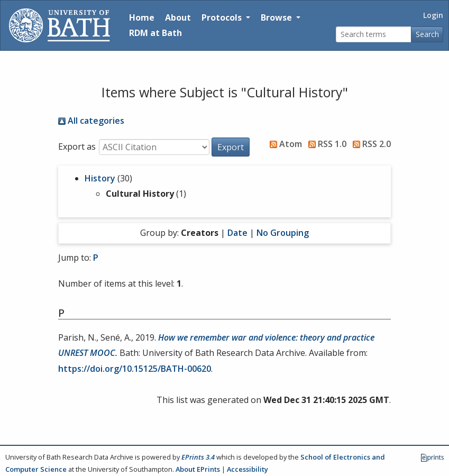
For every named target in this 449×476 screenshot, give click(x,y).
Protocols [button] (223, 17)
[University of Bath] (59, 25)
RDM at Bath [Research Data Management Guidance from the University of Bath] (155, 33)
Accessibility (248, 469)
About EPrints (198, 469)
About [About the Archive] (178, 17)
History (100, 178)
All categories (91, 121)
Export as (77, 147)
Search (427, 34)
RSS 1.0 (325, 144)
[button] (231, 147)
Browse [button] (277, 17)
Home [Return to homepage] (142, 17)
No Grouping (283, 233)
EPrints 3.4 (198, 457)
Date (237, 233)
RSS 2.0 (370, 144)
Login (433, 15)
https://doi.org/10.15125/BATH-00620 (135, 369)
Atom (284, 144)
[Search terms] (374, 35)
